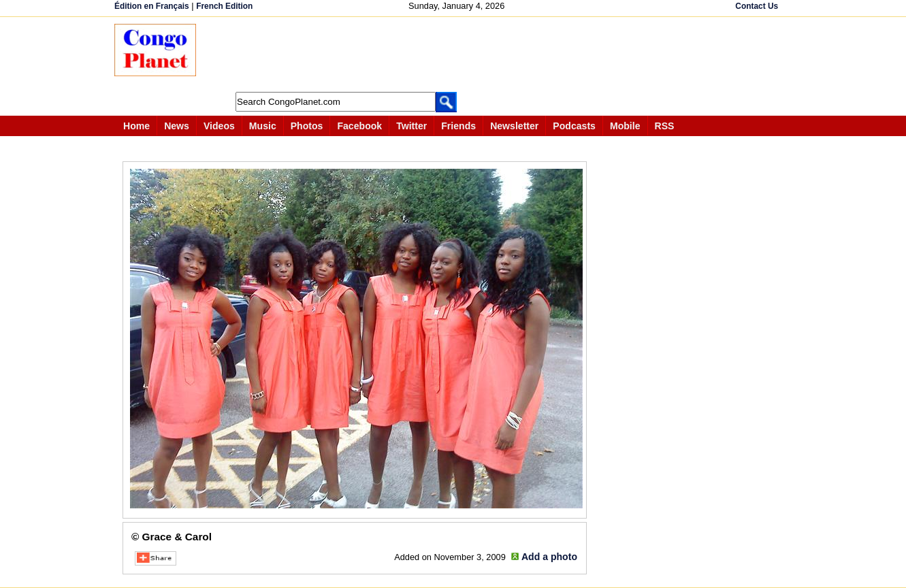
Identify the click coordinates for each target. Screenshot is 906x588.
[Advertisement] (457, 54)
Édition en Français (152, 6)
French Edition (224, 6)
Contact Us (757, 6)
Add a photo (549, 557)
